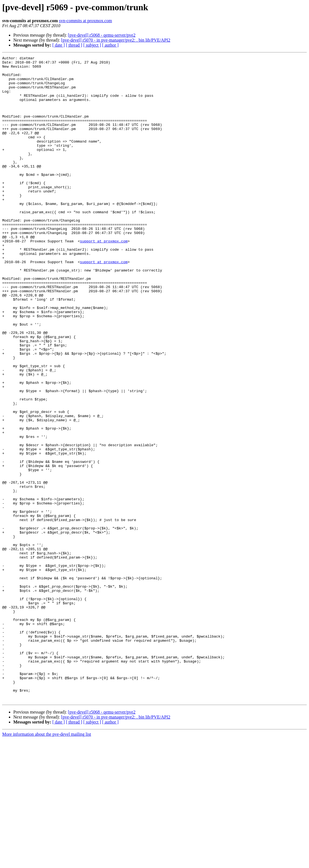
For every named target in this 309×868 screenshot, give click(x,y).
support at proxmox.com (104, 278)
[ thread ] (74, 45)
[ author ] (110, 45)
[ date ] (59, 45)
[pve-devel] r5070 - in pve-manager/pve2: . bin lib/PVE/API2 (116, 40)
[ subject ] (92, 45)
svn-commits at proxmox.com (86, 21)
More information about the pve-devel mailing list (47, 863)
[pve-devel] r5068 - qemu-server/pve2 (102, 35)
